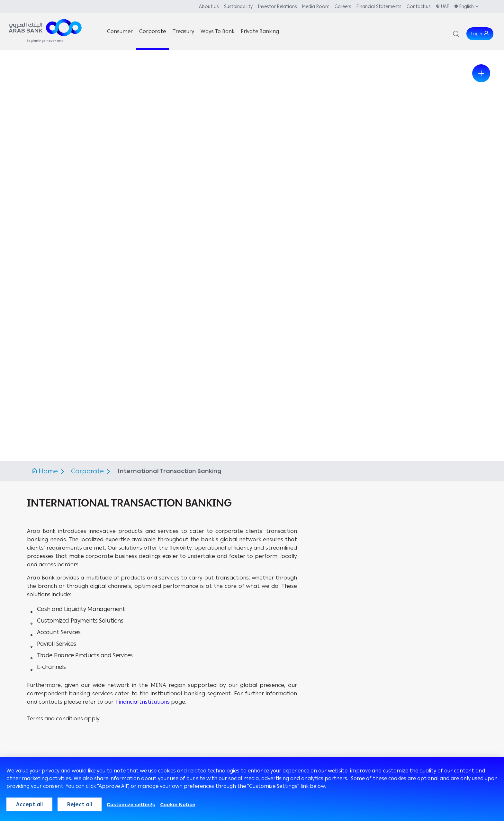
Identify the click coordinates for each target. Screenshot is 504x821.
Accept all (29, 804)
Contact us (419, 7)
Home (48, 471)
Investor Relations (277, 7)
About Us (209, 7)
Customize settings (131, 804)
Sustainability (238, 7)
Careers (343, 7)
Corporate (88, 471)
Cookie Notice (178, 804)
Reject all (80, 804)
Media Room (316, 7)
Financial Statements (379, 7)
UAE (445, 7)
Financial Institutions (143, 702)
